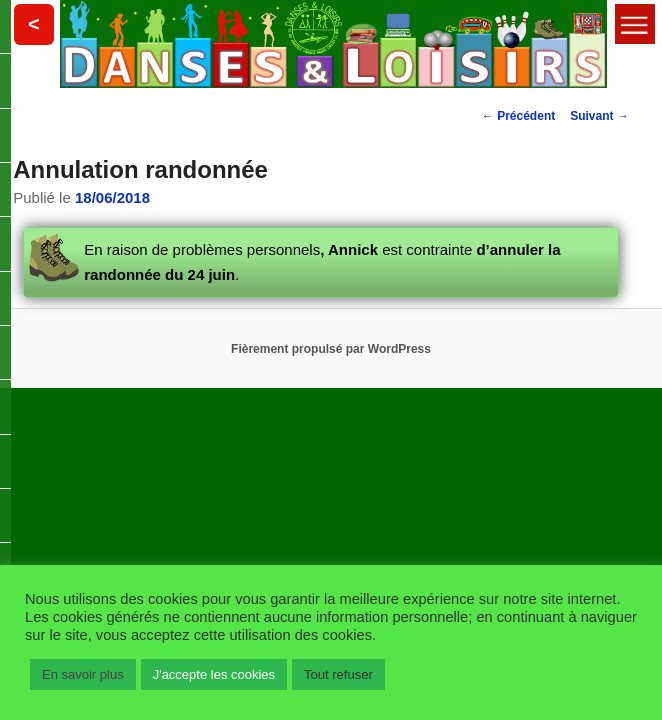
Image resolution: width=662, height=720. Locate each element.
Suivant (599, 116)
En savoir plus (83, 674)
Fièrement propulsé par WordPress (331, 349)
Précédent (518, 116)
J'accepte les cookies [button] (214, 674)
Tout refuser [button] (338, 674)
